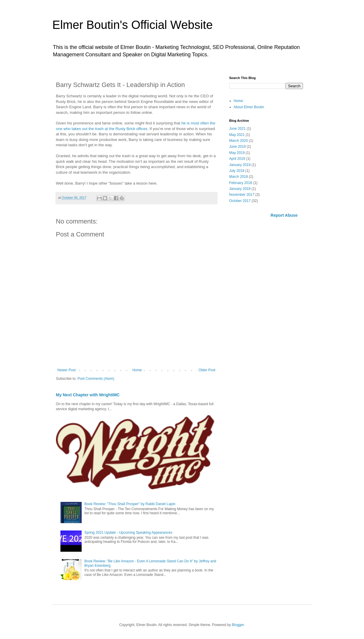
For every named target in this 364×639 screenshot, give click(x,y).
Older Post (207, 370)
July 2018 (237, 171)
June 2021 (238, 129)
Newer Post (67, 370)
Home (137, 370)
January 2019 (240, 165)
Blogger (238, 625)
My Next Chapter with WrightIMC (88, 395)
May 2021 (237, 135)
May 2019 (237, 153)
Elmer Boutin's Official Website (133, 25)
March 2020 (239, 141)
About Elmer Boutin (249, 107)
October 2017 (240, 201)
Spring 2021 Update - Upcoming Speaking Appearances (128, 533)
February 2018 (241, 183)
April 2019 (237, 159)
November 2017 (242, 195)
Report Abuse (284, 215)
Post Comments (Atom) (96, 379)
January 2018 (240, 189)
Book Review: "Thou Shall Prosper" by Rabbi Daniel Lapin (130, 504)
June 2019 (238, 147)
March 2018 (239, 177)
